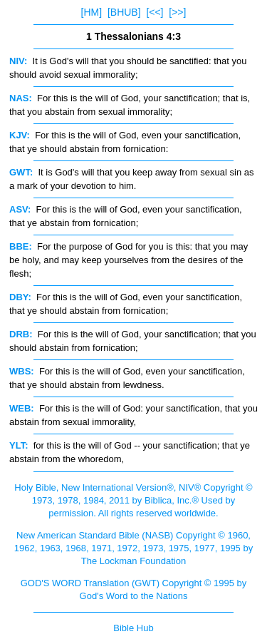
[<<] (155, 12)
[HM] (92, 12)
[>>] (177, 12)
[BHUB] (124, 12)
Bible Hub (133, 628)
